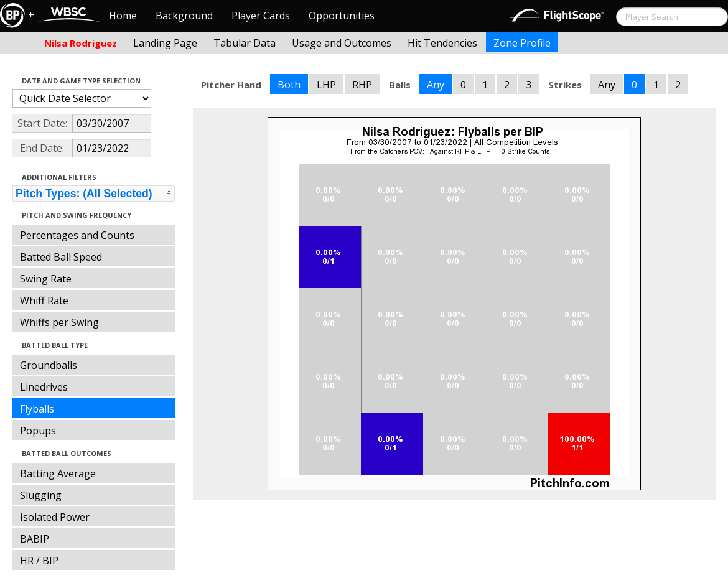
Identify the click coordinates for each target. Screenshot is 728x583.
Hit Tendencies (442, 43)
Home (123, 16)
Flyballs (37, 409)
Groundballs (49, 365)
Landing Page (165, 43)
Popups (38, 431)
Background (184, 16)
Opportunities (342, 16)
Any (436, 85)
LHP (326, 85)
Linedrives (44, 387)
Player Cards (261, 16)
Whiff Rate (44, 301)
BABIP (35, 539)
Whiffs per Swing (59, 322)
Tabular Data (245, 43)
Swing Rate (46, 279)
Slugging (41, 495)
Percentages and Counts (77, 235)
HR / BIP (39, 561)
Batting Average (58, 473)
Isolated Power (55, 517)
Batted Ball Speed (61, 257)
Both (289, 85)
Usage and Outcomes (342, 43)
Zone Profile (522, 43)
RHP (362, 85)
